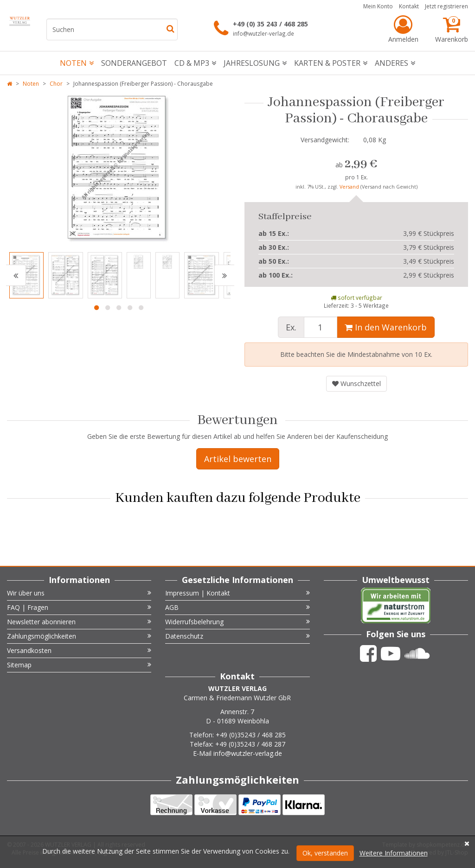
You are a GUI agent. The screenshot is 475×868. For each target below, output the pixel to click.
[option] (119, 169)
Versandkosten (79, 650)
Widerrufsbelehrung (237, 622)
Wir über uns (79, 593)
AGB (237, 607)
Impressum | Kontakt (237, 593)
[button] (16, 275)
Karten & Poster (331, 63)
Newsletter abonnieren (79, 622)
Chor (56, 84)
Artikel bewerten (238, 459)
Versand (350, 187)
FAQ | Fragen (79, 607)
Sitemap (79, 665)
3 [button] (119, 308)
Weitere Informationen (394, 853)
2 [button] (108, 308)
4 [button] (130, 308)
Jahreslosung (255, 63)
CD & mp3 (195, 63)
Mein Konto (378, 6)
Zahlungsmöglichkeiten (79, 636)
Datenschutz (237, 636)
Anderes (395, 63)
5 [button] (141, 308)
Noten (77, 63)
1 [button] (96, 308)
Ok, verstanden (325, 853)
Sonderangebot (134, 63)
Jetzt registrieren (446, 6)
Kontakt (409, 6)
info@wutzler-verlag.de (263, 33)
